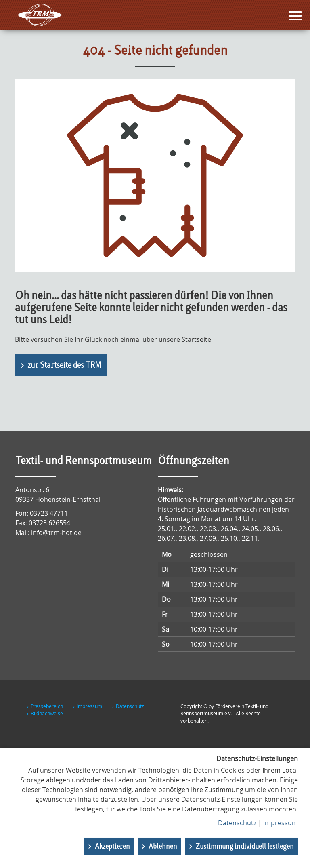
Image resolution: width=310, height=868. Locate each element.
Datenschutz (130, 706)
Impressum (89, 706)
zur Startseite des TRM (64, 366)
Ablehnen (163, 847)
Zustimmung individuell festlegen (245, 847)
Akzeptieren (112, 847)
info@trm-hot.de (56, 533)
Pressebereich (47, 706)
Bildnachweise (47, 713)
